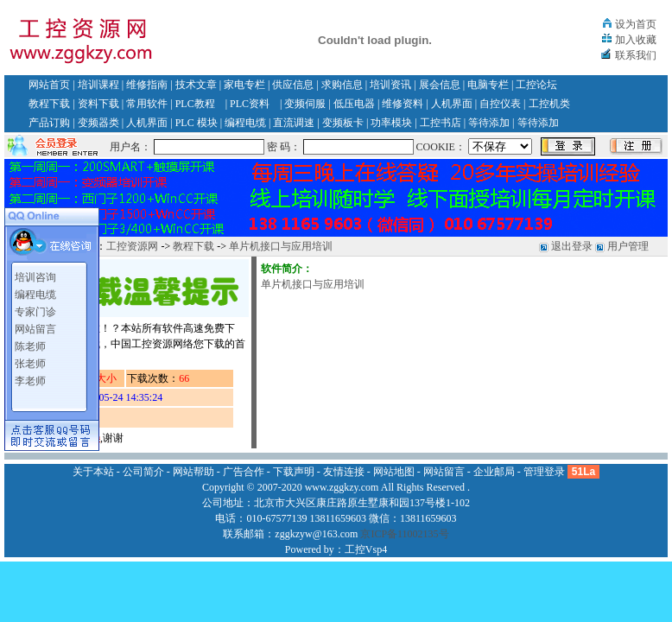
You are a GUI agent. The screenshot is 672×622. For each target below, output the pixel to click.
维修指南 (147, 85)
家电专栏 (244, 85)
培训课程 (98, 85)
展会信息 (440, 85)
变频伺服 (305, 104)
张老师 (30, 364)
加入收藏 (636, 40)
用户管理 (628, 246)
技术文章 (196, 85)
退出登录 (572, 246)
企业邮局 (494, 472)
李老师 (30, 381)
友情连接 (344, 472)
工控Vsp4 (366, 549)
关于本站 (93, 472)
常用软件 (147, 104)
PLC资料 (250, 104)
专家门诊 (35, 312)
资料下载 (98, 104)
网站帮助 (193, 472)
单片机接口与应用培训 (281, 246)
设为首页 (636, 24)
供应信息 (293, 85)
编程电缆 (245, 123)
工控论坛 (536, 85)
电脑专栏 (488, 85)
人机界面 (452, 104)
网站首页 (49, 85)
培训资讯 (390, 85)
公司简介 (143, 472)
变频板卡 (343, 123)
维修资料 (403, 104)
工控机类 (549, 104)
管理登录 (544, 472)
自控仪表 (500, 104)
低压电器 (354, 104)
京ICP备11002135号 (404, 534)
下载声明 (294, 472)
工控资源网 (132, 246)
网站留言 (35, 329)
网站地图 (394, 472)
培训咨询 (35, 277)
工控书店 (441, 123)
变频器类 (98, 123)
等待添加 (489, 123)
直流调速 (294, 123)
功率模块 (391, 123)
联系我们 (636, 55)
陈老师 (30, 346)
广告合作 (244, 472)
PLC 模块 (197, 123)
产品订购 (49, 123)
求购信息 (342, 85)
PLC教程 (195, 104)
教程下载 (49, 104)
